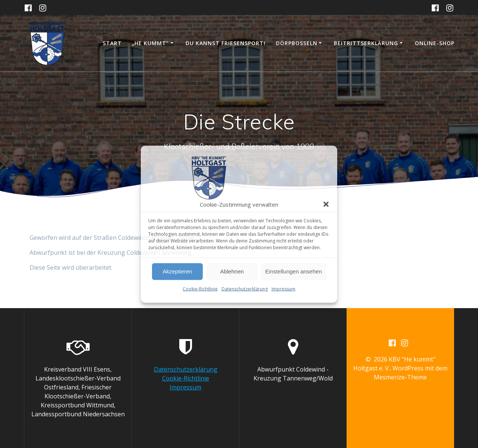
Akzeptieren (177, 271)
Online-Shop (435, 43)
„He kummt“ (150, 43)
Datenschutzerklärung (245, 289)
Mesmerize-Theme (400, 377)
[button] (326, 204)
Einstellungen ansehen (294, 271)
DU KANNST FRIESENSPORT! (226, 43)
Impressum (283, 289)
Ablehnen (232, 271)
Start (112, 43)
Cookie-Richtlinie (200, 289)
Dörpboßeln (297, 43)
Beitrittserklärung (366, 43)
